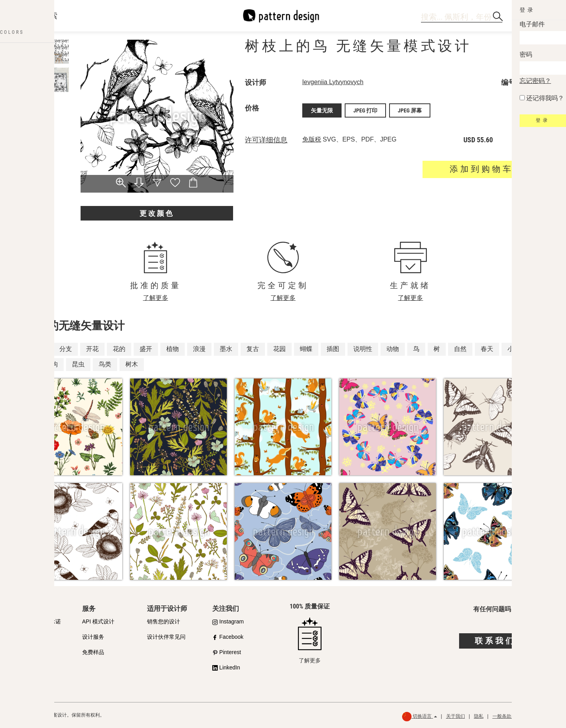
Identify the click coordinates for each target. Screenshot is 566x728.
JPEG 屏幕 (410, 110)
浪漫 (199, 349)
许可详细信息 (266, 138)
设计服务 (93, 637)
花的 (119, 349)
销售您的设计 (164, 621)
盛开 (146, 349)
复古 (253, 349)
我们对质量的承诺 (39, 621)
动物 (393, 349)
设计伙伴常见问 (166, 637)
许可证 (25, 652)
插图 (333, 349)
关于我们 (456, 716)
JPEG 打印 (365, 110)
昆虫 (78, 364)
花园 (279, 349)
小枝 (514, 349)
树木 (132, 364)
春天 (487, 349)
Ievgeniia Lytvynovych (333, 82)
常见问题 (28, 667)
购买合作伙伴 (33, 637)
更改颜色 (157, 213)
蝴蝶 (306, 349)
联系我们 (495, 641)
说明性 (363, 349)
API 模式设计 (98, 621)
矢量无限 (322, 110)
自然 (460, 349)
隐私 (479, 716)
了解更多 (156, 298)
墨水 (226, 349)
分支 (66, 349)
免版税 (312, 138)
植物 (173, 349)
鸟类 (105, 364)
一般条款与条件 (509, 716)
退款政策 (544, 716)
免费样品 (93, 652)
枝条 (39, 349)
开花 (92, 349)
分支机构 (45, 364)
